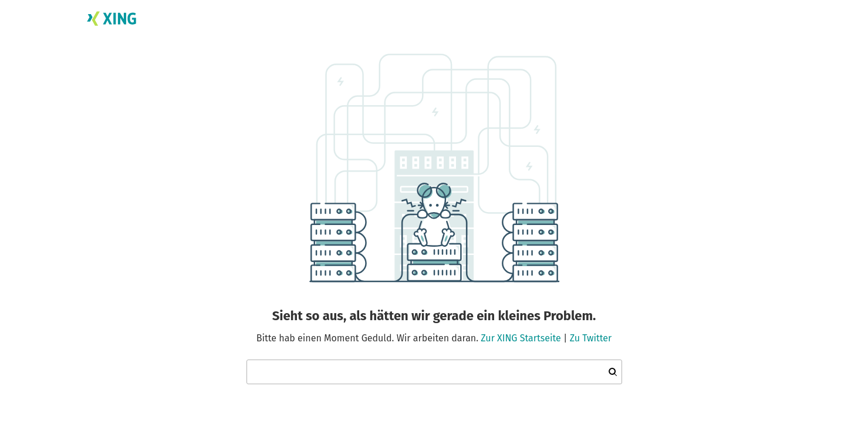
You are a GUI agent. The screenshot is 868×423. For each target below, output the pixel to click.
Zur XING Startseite (521, 338)
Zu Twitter (591, 338)
